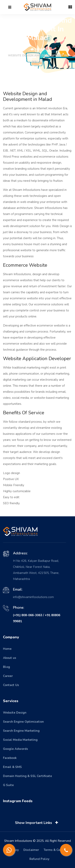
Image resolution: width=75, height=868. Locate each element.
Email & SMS (12, 767)
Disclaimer (31, 850)
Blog (6, 667)
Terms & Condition (57, 850)
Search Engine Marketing (21, 731)
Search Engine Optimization (23, 722)
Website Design (15, 713)
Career (8, 676)
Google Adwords (15, 749)
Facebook (10, 758)
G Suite (8, 785)
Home (37, 49)
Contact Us (11, 685)
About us (10, 658)
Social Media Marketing (20, 740)
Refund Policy (39, 859)
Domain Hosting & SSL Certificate (27, 776)
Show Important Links (37, 823)
